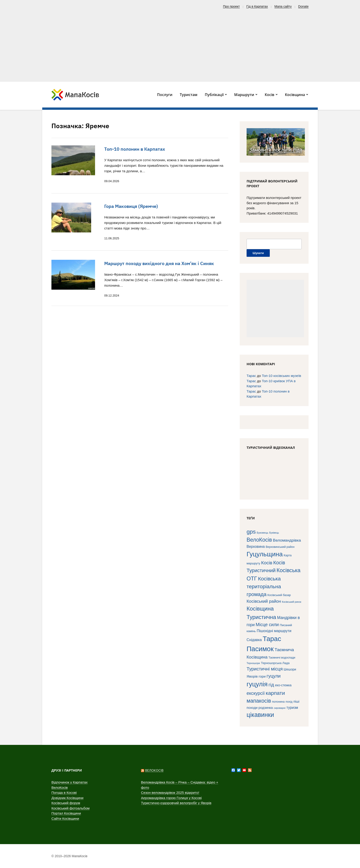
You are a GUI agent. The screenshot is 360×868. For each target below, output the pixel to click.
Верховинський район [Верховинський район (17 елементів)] (280, 547)
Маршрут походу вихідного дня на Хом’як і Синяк (159, 263)
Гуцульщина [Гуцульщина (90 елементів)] (265, 554)
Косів (270, 95)
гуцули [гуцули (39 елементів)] (274, 676)
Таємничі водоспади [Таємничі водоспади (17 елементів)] (282, 658)
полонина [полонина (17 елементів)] (278, 702)
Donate (303, 6)
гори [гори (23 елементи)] (262, 676)
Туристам (189, 95)
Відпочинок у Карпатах (70, 782)
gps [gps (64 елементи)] (251, 532)
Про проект (231, 6)
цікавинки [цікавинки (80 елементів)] (260, 715)
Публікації (214, 95)
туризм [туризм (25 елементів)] (292, 708)
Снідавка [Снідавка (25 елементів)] (254, 640)
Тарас (251, 376)
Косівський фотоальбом (70, 808)
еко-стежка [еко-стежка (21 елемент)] (283, 685)
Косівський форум (66, 803)
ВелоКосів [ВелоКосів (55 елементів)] (259, 540)
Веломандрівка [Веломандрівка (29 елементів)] (287, 540)
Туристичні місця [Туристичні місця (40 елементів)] (265, 669)
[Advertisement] (180, 44)
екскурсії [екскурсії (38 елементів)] (256, 693)
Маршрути (244, 95)
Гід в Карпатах (257, 6)
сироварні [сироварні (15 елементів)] (280, 708)
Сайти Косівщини (65, 819)
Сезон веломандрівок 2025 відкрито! (170, 793)
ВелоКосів (60, 787)
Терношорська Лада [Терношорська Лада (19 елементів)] (275, 663)
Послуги (165, 95)
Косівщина (295, 95)
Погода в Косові (64, 793)
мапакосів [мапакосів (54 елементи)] (259, 701)
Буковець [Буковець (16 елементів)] (263, 533)
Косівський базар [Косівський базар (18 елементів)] (279, 595)
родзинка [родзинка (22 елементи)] (266, 708)
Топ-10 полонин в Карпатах (135, 149)
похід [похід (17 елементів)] (289, 702)
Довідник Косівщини (67, 798)
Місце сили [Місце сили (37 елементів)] (267, 625)
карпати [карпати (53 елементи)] (275, 693)
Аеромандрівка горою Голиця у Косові (171, 798)
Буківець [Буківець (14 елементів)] (274, 533)
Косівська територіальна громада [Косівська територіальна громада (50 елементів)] (264, 587)
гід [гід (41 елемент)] (271, 685)
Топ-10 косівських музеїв (281, 376)
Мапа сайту (283, 6)
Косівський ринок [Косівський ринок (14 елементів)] (292, 602)
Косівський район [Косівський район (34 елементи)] (264, 601)
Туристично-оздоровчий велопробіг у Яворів (176, 803)
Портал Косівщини (66, 813)
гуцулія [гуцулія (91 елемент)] (257, 684)
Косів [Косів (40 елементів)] (267, 563)
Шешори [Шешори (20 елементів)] (290, 669)
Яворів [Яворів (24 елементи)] (252, 676)
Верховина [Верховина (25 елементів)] (256, 547)
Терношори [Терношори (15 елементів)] (253, 663)
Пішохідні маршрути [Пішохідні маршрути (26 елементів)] (274, 631)
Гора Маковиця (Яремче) (131, 206)
